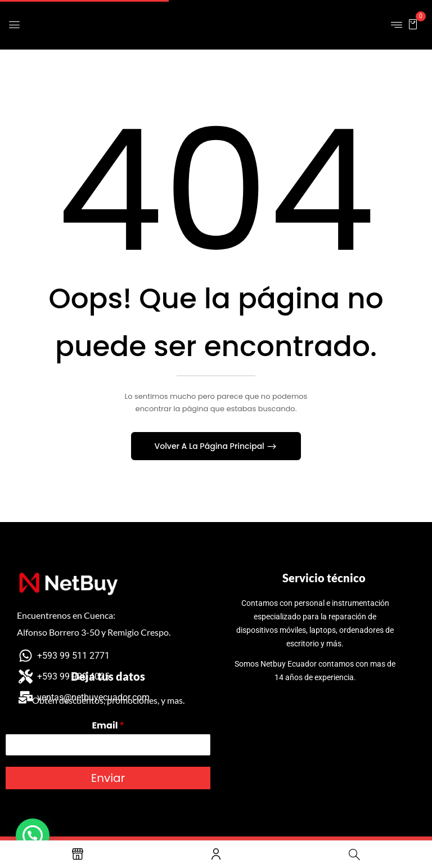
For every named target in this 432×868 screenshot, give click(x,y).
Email (108, 726)
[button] (413, 24)
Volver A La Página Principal (211, 446)
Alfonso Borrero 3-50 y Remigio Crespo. (94, 632)
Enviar (108, 778)
